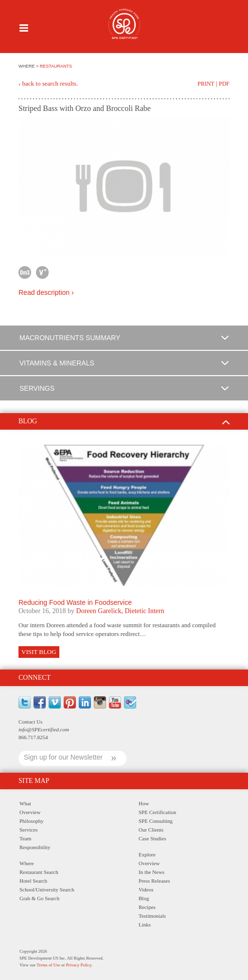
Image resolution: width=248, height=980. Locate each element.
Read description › (46, 292)
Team (25, 838)
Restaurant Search (39, 872)
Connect (35, 678)
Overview (30, 812)
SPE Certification (157, 812)
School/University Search (47, 889)
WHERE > (29, 66)
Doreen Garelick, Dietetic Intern (120, 611)
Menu (24, 28)
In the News (151, 872)
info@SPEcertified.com (44, 729)
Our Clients (151, 830)
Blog (144, 898)
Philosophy (32, 821)
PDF (224, 84)
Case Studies (152, 838)
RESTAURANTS (56, 66)
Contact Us (30, 722)
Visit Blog (39, 652)
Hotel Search (33, 881)
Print (206, 84)
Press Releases (154, 881)
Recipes (147, 907)
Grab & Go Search (39, 898)
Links (145, 925)
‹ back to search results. (48, 83)
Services (28, 830)
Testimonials (152, 916)
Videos (146, 889)
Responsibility (35, 847)
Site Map (34, 781)
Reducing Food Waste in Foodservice (75, 602)
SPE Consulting (156, 821)
